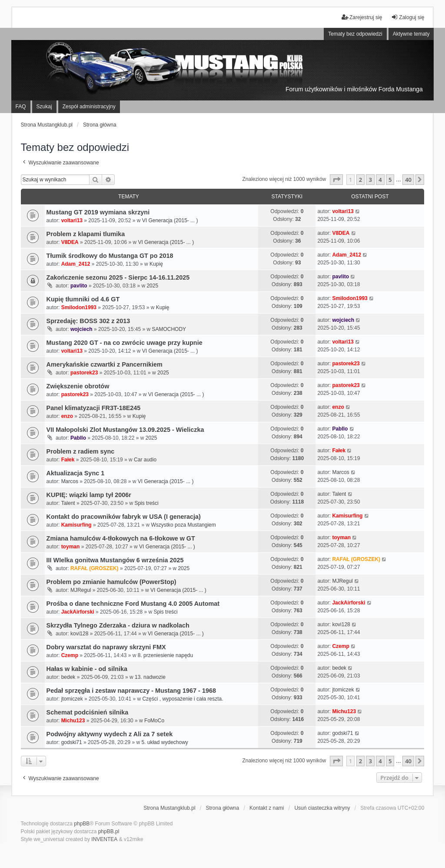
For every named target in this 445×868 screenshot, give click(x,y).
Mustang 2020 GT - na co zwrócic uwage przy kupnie (125, 343)
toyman (71, 547)
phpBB (82, 824)
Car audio (145, 460)
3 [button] (370, 180)
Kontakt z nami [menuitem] (267, 808)
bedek (68, 677)
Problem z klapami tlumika (86, 234)
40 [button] (408, 180)
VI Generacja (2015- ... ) (170, 220)
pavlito (79, 286)
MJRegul (81, 590)
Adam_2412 (76, 264)
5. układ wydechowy (164, 742)
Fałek (68, 460)
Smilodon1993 (79, 307)
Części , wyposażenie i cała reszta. (183, 699)
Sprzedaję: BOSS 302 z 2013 (88, 321)
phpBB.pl (109, 831)
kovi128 (79, 634)
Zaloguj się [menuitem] (408, 17)
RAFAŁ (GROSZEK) (95, 568)
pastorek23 (84, 373)
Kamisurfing (76, 525)
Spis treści (146, 503)
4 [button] (380, 180)
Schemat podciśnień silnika (88, 712)
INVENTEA (104, 839)
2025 (152, 286)
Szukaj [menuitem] (44, 107)
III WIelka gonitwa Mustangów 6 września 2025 (115, 560)
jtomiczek (72, 699)
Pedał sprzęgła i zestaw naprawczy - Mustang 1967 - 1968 (131, 691)
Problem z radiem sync (81, 451)
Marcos (70, 481)
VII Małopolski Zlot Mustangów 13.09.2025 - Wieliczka (125, 430)
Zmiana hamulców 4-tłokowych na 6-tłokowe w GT (121, 538)
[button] (336, 180)
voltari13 (72, 220)
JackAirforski (78, 612)
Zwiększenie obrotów (78, 386)
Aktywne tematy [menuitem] (411, 34)
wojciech (81, 329)
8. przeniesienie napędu (165, 655)
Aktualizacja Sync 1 (76, 473)
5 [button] (390, 180)
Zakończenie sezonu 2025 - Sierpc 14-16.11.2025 (118, 277)
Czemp (70, 655)
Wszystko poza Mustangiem (183, 525)
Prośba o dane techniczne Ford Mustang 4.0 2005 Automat (133, 604)
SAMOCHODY (169, 329)
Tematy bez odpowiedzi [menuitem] (355, 34)
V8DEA (70, 242)
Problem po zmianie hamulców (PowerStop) (111, 582)
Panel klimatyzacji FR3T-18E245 (94, 408)
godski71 (72, 742)
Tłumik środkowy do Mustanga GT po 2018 (110, 256)
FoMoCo (154, 721)
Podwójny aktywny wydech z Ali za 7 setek (110, 734)
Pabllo (78, 438)
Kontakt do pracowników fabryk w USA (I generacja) (124, 517)
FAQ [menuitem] (21, 107)
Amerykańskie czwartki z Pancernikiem (105, 364)
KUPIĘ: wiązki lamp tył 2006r (89, 495)
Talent (68, 503)
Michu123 (73, 721)
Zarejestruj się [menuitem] (362, 17)
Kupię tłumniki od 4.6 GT (83, 299)
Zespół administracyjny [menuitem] (89, 107)
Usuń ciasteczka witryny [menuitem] (322, 808)
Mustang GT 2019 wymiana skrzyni (98, 212)
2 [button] (360, 180)
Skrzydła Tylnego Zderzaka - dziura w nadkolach (118, 625)
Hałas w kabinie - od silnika (87, 669)
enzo (67, 416)
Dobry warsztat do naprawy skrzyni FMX (106, 647)
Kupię (156, 264)
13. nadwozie (150, 677)
